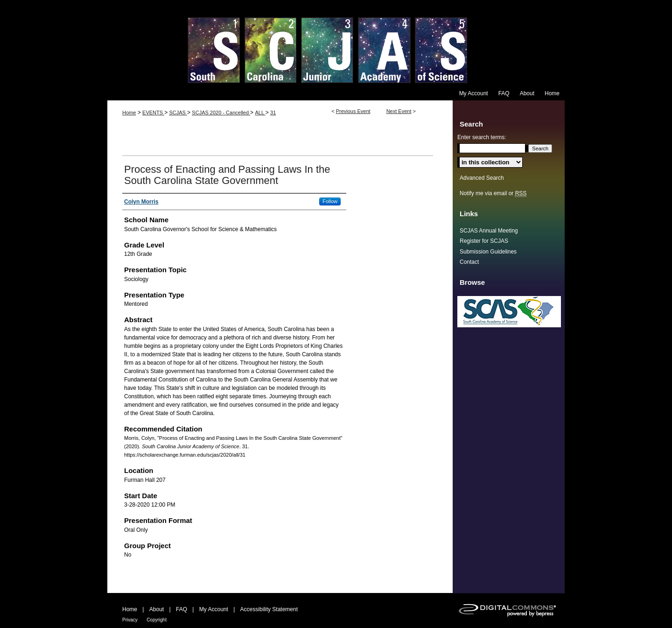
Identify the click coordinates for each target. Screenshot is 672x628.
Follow (330, 201)
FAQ (182, 609)
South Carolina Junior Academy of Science (336, 43)
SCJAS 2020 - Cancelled (221, 113)
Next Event (399, 111)
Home (129, 113)
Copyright (157, 620)
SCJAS (178, 113)
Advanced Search (482, 178)
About (157, 609)
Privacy (130, 620)
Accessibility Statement (269, 609)
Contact (469, 262)
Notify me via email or (493, 193)
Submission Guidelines (488, 252)
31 (273, 113)
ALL (260, 113)
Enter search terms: (482, 137)
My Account (214, 609)
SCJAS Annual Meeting (489, 231)
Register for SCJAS (484, 241)
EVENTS (153, 113)
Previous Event (353, 111)
